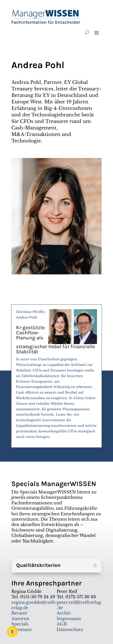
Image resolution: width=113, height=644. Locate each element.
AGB (62, 624)
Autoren (20, 619)
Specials (20, 624)
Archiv (64, 613)
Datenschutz (70, 630)
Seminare (22, 630)
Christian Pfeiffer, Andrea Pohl (57, 376)
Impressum (69, 619)
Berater (19, 613)
